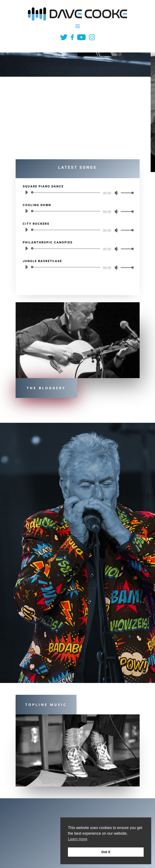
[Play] (27, 192)
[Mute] (116, 193)
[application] (78, 193)
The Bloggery (46, 388)
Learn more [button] (78, 839)
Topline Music (46, 705)
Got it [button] (106, 852)
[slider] (67, 193)
